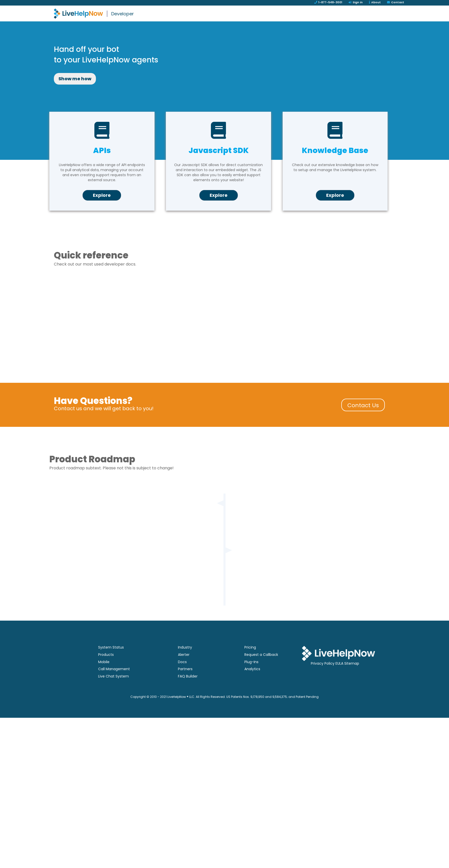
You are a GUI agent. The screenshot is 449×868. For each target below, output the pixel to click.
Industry (185, 661)
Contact (396, 2)
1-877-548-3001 (328, 2)
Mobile (104, 675)
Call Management (114, 682)
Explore (102, 208)
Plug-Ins (251, 675)
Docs (182, 675)
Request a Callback (261, 668)
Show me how (172, 79)
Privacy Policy (323, 677)
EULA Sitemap (347, 677)
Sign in (356, 2)
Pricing (250, 661)
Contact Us (363, 418)
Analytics (252, 682)
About (375, 2)
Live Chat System (114, 689)
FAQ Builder (188, 689)
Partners (185, 682)
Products (106, 668)
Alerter (184, 668)
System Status (111, 661)
